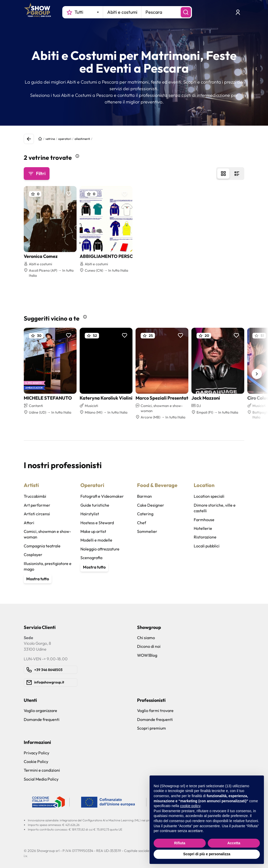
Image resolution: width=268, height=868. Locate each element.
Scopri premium (151, 728)
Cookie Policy (36, 761)
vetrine (50, 139)
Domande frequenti (42, 719)
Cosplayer (33, 555)
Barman (144, 496)
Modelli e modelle (96, 540)
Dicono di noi (149, 646)
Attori (29, 523)
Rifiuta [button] (180, 843)
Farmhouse (204, 520)
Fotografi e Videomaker (102, 496)
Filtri (37, 174)
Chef (142, 523)
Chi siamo (146, 638)
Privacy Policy (36, 753)
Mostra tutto (38, 579)
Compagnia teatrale (42, 546)
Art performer (37, 505)
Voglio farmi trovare (155, 711)
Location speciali (209, 496)
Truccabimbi (35, 496)
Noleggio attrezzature (100, 549)
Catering (145, 514)
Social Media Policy (41, 779)
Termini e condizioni (42, 770)
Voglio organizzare (40, 711)
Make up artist (93, 531)
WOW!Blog (147, 655)
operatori (65, 139)
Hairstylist (90, 514)
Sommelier (147, 531)
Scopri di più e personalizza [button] (207, 854)
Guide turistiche (95, 505)
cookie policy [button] (190, 806)
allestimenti (82, 139)
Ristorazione (205, 537)
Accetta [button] (234, 843)
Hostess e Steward (97, 523)
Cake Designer (151, 505)
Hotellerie (203, 528)
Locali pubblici (207, 546)
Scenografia (91, 558)
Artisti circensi (37, 514)
